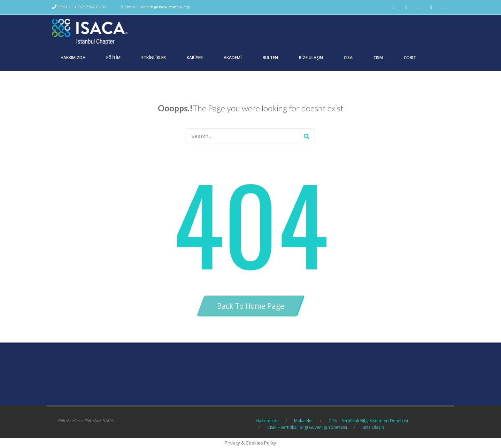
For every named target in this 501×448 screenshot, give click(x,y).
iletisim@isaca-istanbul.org (165, 7)
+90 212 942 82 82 (90, 7)
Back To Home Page (251, 306)
